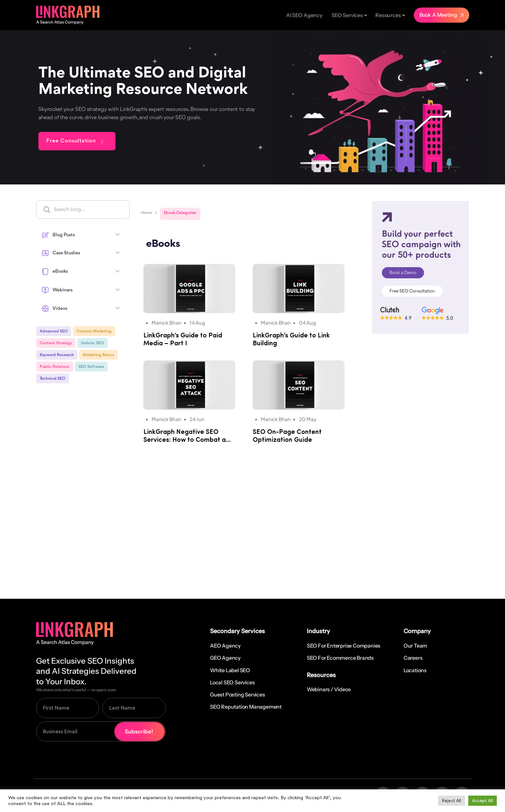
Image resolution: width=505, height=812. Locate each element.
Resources (388, 15)
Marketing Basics (98, 355)
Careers (413, 658)
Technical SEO (53, 379)
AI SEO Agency (304, 15)
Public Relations (55, 367)
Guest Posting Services (238, 694)
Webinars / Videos (329, 689)
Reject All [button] (452, 801)
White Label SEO (230, 670)
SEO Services (347, 15)
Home (147, 213)
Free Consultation (71, 141)
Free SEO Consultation (412, 291)
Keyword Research (57, 355)
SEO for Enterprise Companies (344, 646)
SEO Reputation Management (246, 707)
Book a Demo (403, 273)
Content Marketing (94, 331)
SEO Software (91, 367)
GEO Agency (225, 658)
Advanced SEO (54, 331)
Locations (415, 670)
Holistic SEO (93, 343)
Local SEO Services (232, 682)
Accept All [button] (483, 801)
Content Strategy (56, 343)
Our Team (415, 646)
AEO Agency (225, 646)
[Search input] (97, 209)
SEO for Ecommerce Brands (340, 658)
